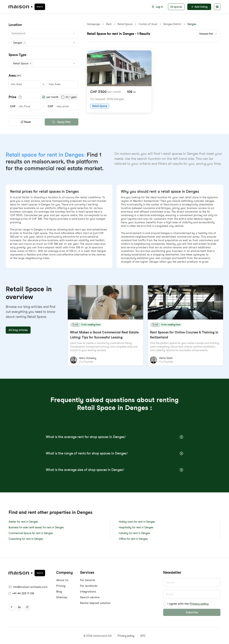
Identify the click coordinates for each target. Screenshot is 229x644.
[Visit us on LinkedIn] (19, 607)
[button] (19, 43)
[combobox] (43, 33)
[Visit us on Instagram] (27, 607)
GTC (143, 636)
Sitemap (62, 597)
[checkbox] (165, 604)
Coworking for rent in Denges (26, 539)
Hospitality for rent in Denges (136, 527)
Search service (90, 597)
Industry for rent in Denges (134, 533)
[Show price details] (20, 97)
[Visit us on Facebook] (11, 607)
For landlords (89, 586)
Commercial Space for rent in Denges (31, 533)
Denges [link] (192, 24)
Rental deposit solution (95, 603)
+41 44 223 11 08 (21, 593)
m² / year (71, 97)
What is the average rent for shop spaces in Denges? (114, 437)
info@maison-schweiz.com (28, 587)
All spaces (176, 7)
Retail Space (125, 24)
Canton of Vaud (148, 24)
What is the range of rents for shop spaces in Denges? (114, 453)
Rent (109, 24)
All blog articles (18, 330)
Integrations (88, 592)
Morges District (172, 24)
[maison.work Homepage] (27, 7)
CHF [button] (13, 106)
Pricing (61, 586)
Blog (59, 592)
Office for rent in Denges (133, 539)
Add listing (199, 7)
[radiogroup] (59, 97)
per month (53, 97)
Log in (157, 7)
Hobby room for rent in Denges (137, 522)
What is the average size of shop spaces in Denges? (114, 470)
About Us (62, 580)
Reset (26, 122)
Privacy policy (199, 604)
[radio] (44, 97)
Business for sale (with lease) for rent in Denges (36, 527)
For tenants (87, 580)
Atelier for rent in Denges (23, 522)
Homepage (93, 24)
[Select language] (217, 7)
